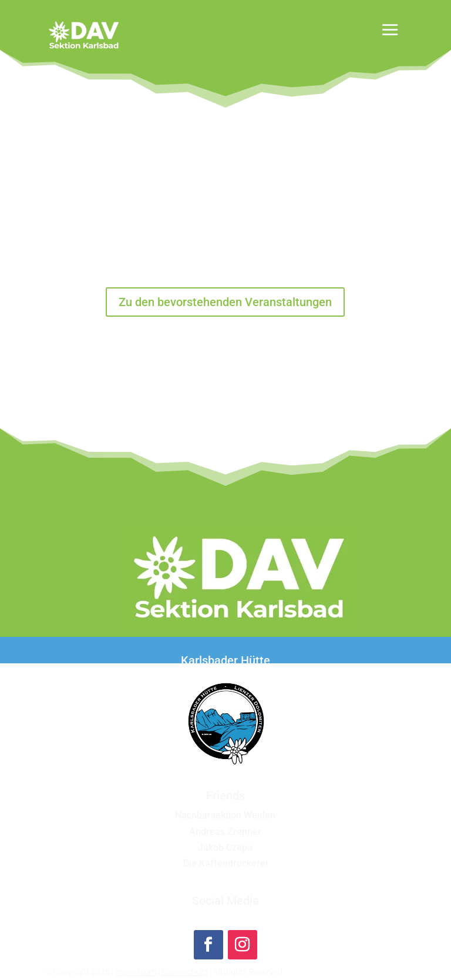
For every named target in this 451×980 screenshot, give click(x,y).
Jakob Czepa (225, 848)
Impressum (136, 972)
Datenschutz (185, 972)
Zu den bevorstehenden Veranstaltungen (225, 302)
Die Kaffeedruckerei (225, 863)
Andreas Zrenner (225, 832)
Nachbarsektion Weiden (225, 815)
